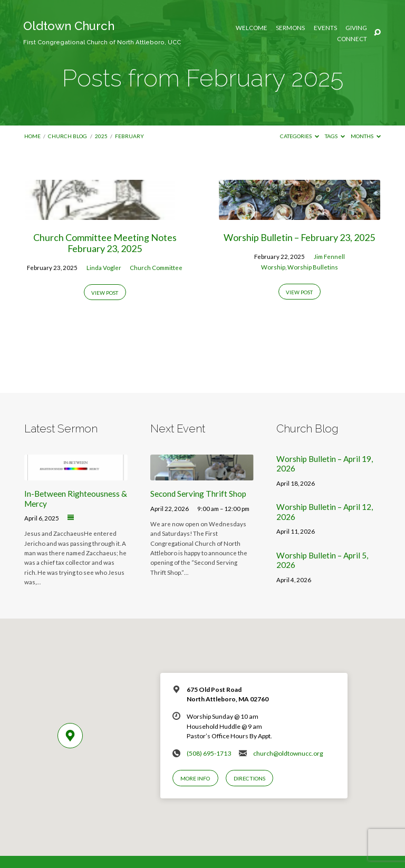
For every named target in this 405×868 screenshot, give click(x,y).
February (129, 136)
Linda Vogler (104, 268)
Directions (249, 778)
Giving (356, 28)
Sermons (290, 28)
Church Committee (156, 268)
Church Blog (67, 136)
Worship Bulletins (313, 267)
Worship (273, 267)
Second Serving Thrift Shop (198, 494)
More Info (195, 778)
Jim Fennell (329, 257)
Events (325, 28)
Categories (300, 136)
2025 (101, 136)
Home (32, 136)
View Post (105, 293)
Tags (335, 136)
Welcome (252, 28)
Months (366, 136)
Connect (352, 39)
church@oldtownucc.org (288, 753)
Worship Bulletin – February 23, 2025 (299, 237)
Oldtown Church (102, 32)
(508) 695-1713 (209, 753)
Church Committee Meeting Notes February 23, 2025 (105, 243)
